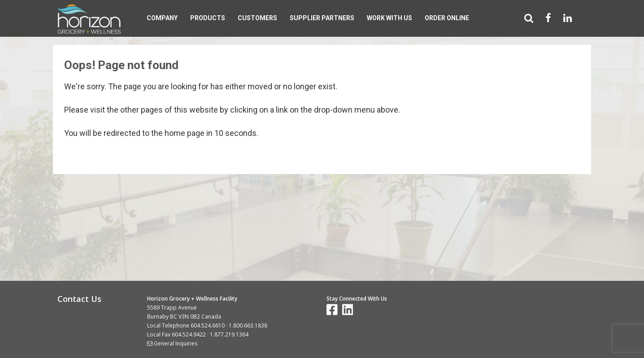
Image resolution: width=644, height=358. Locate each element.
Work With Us (389, 18)
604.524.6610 (208, 325)
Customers (257, 18)
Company (162, 18)
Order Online (447, 18)
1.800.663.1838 (248, 325)
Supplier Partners (322, 18)
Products (208, 18)
